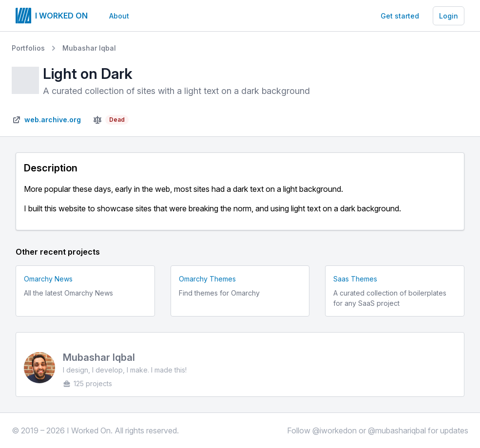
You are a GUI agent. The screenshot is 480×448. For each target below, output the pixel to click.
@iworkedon (335, 430)
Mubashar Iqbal (89, 48)
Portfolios (28, 48)
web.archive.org (53, 120)
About (119, 16)
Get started (400, 16)
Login (449, 16)
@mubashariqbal (397, 430)
